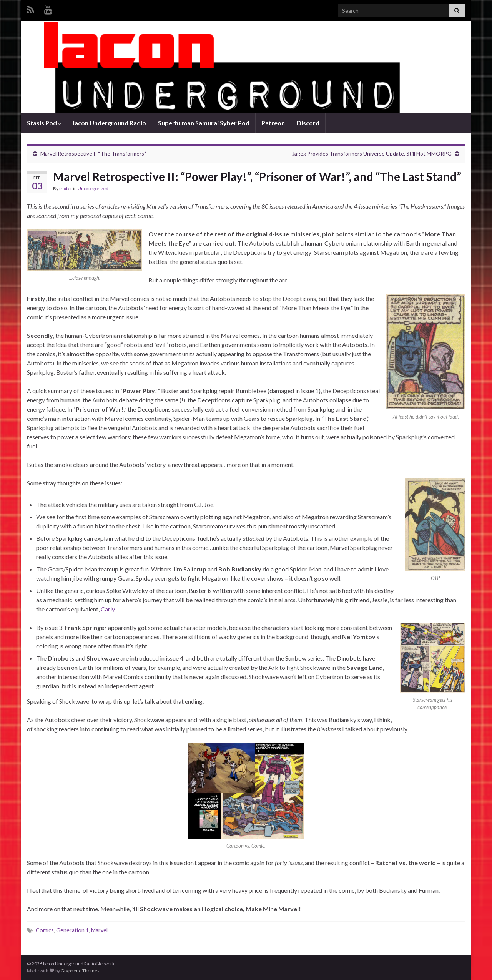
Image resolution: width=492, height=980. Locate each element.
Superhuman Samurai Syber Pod (204, 123)
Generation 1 (72, 930)
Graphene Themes (80, 971)
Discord (308, 123)
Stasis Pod (44, 123)
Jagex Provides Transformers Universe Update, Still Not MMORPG (372, 154)
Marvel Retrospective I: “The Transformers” (93, 154)
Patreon (273, 123)
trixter (66, 189)
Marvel (99, 930)
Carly (108, 609)
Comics (45, 930)
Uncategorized (93, 189)
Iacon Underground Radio (110, 123)
